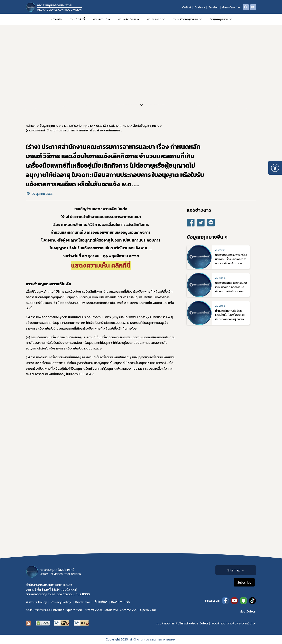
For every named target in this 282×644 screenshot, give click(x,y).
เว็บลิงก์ (187, 8)
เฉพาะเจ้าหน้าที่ (120, 602)
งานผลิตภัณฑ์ (127, 19)
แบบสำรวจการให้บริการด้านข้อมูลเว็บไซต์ (182, 623)
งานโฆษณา (154, 19)
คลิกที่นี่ (121, 265)
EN (253, 7)
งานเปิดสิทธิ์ (77, 19)
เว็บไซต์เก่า (101, 602)
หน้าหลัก (56, 19)
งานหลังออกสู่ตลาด (185, 19)
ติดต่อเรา (200, 8)
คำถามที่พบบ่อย (231, 8)
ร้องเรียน (213, 8)
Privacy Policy (61, 602)
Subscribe (244, 582)
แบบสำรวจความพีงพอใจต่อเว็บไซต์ (234, 623)
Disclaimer (83, 602)
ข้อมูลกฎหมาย (219, 19)
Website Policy (36, 602)
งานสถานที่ (100, 19)
